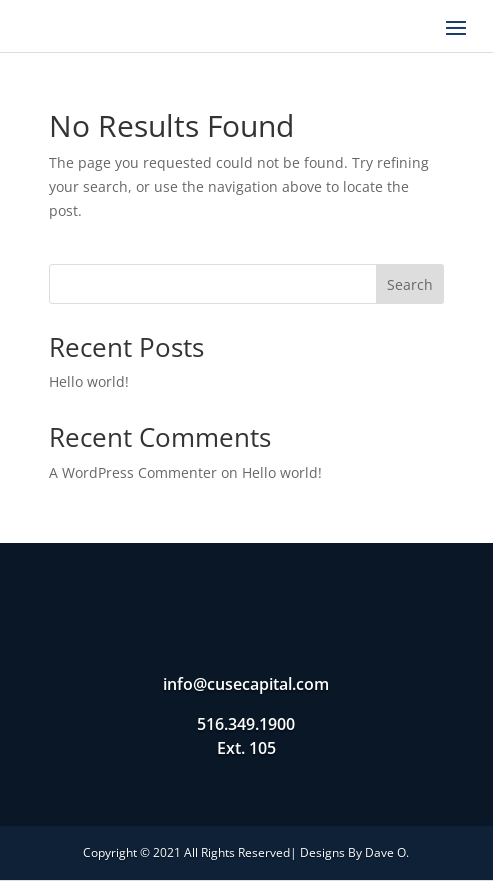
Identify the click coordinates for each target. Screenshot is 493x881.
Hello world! (89, 381)
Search (410, 284)
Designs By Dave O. (354, 852)
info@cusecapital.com (246, 684)
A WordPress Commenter (133, 472)
